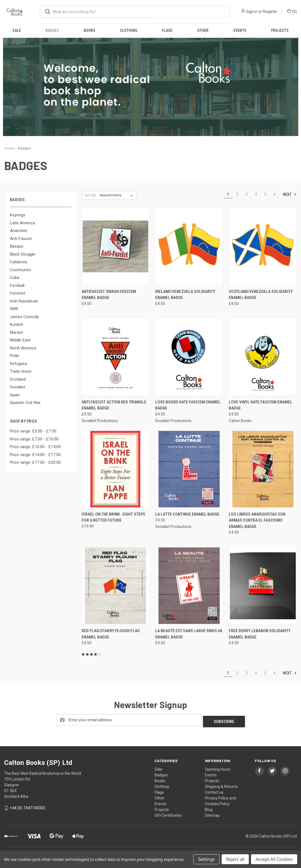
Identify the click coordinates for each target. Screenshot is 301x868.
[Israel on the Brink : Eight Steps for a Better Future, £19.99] (115, 469)
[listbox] (117, 195)
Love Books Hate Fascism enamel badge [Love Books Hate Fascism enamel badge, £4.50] (188, 405)
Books (90, 30)
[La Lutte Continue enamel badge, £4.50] (189, 469)
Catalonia (18, 262)
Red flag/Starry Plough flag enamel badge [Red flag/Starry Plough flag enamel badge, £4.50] (111, 634)
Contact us (214, 791)
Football (17, 285)
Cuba (15, 278)
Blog (209, 808)
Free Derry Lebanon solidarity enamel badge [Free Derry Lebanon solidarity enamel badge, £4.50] (260, 634)
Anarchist (19, 231)
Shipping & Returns (221, 785)
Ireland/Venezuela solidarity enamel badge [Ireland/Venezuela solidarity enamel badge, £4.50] (185, 295)
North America (23, 348)
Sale (17, 30)
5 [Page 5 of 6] (265, 194)
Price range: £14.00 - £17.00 (35, 455)
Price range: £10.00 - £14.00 (35, 447)
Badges (52, 30)
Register (270, 12)
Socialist (18, 387)
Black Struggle (23, 254)
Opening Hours (218, 768)
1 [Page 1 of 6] (228, 194)
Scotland (18, 379)
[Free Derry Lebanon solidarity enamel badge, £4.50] (263, 586)
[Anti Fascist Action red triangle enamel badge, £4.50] (115, 357)
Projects (280, 30)
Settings (206, 859)
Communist (20, 270)
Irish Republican (24, 301)
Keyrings (18, 215)
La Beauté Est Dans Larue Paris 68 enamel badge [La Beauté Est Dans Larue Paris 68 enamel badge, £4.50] (189, 634)
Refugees (19, 364)
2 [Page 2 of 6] (237, 194)
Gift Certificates (168, 814)
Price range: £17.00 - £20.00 (35, 462)
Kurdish (17, 324)
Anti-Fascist (21, 239)
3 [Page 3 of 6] (247, 194)
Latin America (22, 223)
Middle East (20, 340)
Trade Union (21, 371)
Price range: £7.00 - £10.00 (34, 439)
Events (240, 30)
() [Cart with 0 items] (292, 11)
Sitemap (212, 814)
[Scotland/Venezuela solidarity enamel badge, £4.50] (263, 246)
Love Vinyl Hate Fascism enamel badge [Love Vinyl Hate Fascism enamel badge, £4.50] (260, 405)
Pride (14, 356)
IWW (14, 309)
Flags (167, 30)
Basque (17, 246)
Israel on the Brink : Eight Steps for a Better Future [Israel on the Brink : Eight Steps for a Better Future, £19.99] (113, 517)
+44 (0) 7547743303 (27, 806)
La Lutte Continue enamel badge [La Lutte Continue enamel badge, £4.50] (187, 514)
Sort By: (91, 195)
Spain (15, 395)
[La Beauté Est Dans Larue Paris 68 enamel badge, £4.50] (189, 586)
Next (290, 194)
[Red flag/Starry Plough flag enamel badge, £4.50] (115, 586)
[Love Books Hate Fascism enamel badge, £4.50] (189, 357)
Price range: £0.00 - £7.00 (33, 431)
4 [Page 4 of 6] (256, 194)
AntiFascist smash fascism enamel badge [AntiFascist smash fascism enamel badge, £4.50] (109, 295)
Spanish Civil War (25, 403)
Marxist (16, 332)
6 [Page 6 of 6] (275, 194)
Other (203, 30)
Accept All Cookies (274, 859)
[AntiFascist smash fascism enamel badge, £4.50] (115, 246)
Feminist (18, 293)
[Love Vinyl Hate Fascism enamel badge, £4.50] (263, 357)
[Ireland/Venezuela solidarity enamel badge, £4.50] (189, 246)
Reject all (235, 859)
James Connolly (24, 317)
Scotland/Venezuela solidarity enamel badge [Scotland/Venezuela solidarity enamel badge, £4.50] (261, 295)
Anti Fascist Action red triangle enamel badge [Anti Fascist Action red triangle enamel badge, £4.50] (114, 405)
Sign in (252, 12)
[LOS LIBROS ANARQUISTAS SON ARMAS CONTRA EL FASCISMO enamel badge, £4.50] (263, 469)
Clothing (129, 30)
